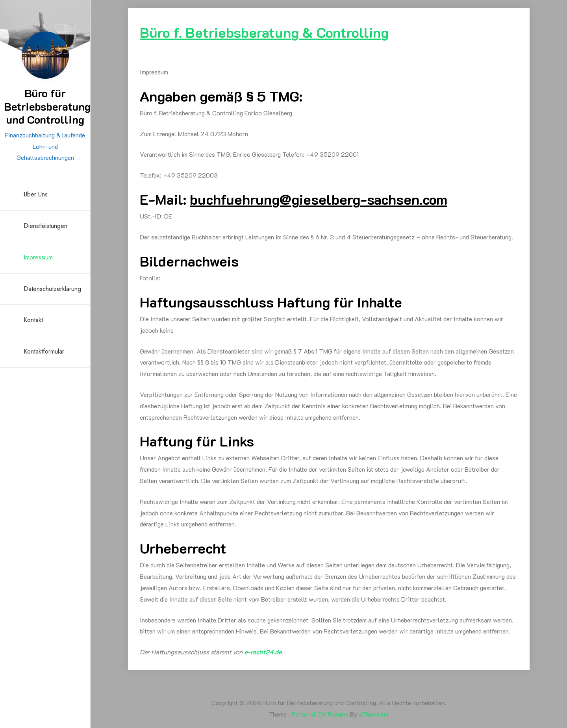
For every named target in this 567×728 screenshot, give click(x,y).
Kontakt (33, 320)
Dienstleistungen (45, 226)
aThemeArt (374, 714)
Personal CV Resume (320, 714)
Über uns (36, 194)
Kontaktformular (44, 351)
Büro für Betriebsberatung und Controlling (47, 106)
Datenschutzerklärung (52, 289)
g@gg (319, 199)
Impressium (38, 257)
